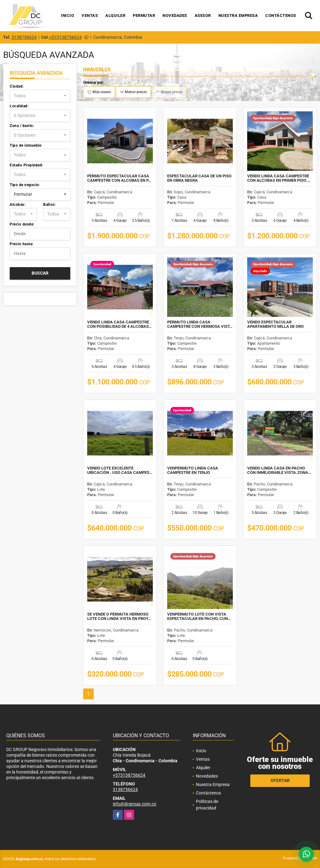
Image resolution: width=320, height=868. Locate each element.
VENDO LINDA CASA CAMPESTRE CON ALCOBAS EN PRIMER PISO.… (279, 178)
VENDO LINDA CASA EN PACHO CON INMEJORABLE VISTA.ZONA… (279, 470)
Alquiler (115, 15)
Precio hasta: (22, 244)
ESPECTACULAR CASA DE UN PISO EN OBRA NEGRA (199, 178)
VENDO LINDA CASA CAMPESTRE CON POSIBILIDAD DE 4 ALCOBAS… (120, 324)
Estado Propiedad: (26, 165)
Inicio (67, 15)
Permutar (144, 15)
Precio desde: (22, 224)
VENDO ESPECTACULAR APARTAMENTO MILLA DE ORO (275, 324)
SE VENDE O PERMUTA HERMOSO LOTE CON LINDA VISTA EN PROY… (119, 617)
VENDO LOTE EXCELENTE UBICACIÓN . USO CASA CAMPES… (120, 470)
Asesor (203, 15)
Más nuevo (99, 92)
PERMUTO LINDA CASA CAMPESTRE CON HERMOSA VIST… (200, 324)
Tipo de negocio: (25, 185)
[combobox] (40, 96)
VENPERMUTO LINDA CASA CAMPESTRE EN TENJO (193, 470)
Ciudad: (17, 86)
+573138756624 (65, 37)
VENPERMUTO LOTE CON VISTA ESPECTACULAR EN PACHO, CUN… (199, 617)
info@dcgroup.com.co (135, 804)
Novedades (175, 15)
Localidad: (19, 106)
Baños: (49, 205)
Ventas (90, 15)
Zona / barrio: (22, 126)
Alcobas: (17, 205)
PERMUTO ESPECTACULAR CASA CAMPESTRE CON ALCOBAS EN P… (119, 178)
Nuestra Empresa (238, 15)
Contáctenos (281, 15)
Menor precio (133, 92)
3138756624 (24, 37)
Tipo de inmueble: (26, 145)
